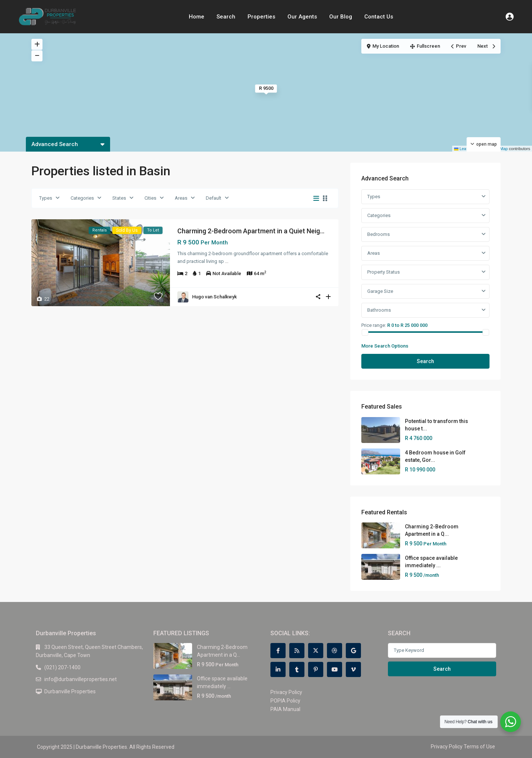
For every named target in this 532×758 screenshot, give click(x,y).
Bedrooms (378, 234)
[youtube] (335, 669)
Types (46, 198)
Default (214, 198)
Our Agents (302, 17)
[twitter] (316, 651)
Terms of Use (479, 747)
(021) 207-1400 (62, 667)
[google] (353, 651)
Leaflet (463, 149)
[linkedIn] (278, 669)
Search (226, 17)
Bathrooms (379, 310)
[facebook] (278, 651)
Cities (150, 198)
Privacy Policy (286, 692)
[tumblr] (297, 669)
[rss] (297, 651)
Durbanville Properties (70, 691)
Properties (261, 17)
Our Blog (341, 17)
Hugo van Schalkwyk (214, 297)
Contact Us (379, 17)
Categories (82, 198)
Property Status (383, 272)
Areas (181, 198)
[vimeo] (353, 669)
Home (197, 17)
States (119, 198)
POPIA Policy (285, 701)
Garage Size (380, 291)
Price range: (374, 325)
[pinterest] (316, 669)
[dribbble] (335, 651)
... (227, 261)
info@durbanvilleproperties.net (81, 679)
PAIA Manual (285, 709)
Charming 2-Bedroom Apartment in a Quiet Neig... (251, 231)
